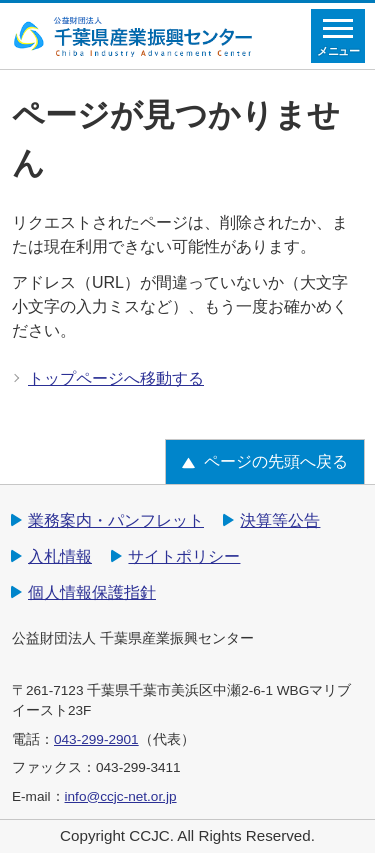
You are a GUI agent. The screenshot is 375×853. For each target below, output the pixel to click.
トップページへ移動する (116, 378)
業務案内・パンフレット (116, 520)
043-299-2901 (96, 739)
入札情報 (60, 556)
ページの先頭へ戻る (276, 461)
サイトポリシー (184, 556)
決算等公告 (280, 520)
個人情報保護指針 (92, 592)
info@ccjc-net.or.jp (121, 796)
